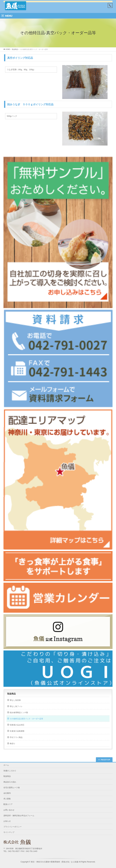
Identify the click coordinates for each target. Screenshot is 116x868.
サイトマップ (9, 832)
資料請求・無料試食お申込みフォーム (19, 816)
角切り (13, 744)
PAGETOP (106, 760)
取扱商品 (11, 694)
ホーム (6, 765)
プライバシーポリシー (13, 827)
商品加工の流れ (10, 782)
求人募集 (7, 799)
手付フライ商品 (16, 737)
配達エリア (8, 804)
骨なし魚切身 (15, 700)
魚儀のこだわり (10, 771)
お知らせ (7, 821)
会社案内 (7, 793)
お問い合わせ (9, 810)
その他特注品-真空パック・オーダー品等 (26, 719)
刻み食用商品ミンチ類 (19, 713)
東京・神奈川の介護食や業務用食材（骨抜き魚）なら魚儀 (55, 862)
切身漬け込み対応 (17, 725)
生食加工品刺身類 (17, 731)
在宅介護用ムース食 (12, 788)
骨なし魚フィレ (16, 706)
